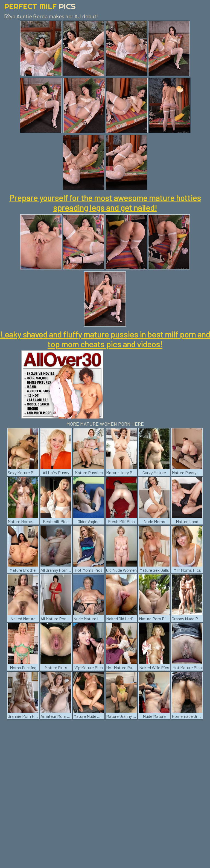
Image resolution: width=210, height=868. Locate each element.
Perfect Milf (40, 6)
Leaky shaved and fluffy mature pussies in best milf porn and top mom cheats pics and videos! (105, 339)
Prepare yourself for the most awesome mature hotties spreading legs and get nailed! (105, 203)
